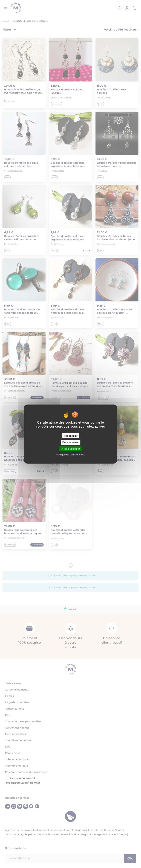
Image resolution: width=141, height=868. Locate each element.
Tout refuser (70, 436)
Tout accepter (70, 449)
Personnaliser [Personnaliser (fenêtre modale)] (70, 442)
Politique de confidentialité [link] (70, 455)
